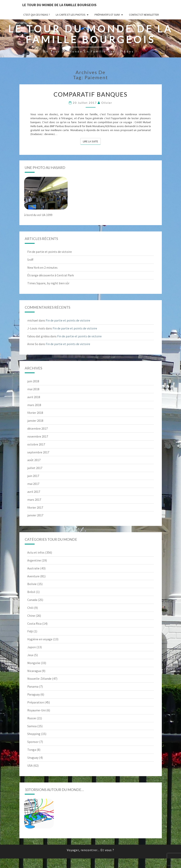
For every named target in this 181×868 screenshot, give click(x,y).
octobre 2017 (36, 444)
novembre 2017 (38, 436)
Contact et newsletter (144, 15)
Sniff (30, 260)
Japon (32, 647)
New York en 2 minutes (42, 267)
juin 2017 (33, 476)
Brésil (31, 592)
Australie (33, 568)
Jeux (30, 655)
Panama (33, 686)
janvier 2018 (35, 421)
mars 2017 (34, 500)
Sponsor (33, 742)
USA (30, 765)
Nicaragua (34, 671)
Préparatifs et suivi (107, 15)
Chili (30, 608)
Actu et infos (36, 552)
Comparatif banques (90, 94)
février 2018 (35, 413)
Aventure (33, 576)
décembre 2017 (37, 428)
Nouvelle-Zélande (39, 679)
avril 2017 (34, 492)
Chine (31, 616)
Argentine (34, 560)
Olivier (107, 103)
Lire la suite (92, 141)
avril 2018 (34, 397)
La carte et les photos (71, 15)
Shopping (34, 734)
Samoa (32, 726)
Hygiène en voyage (40, 639)
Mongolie (34, 663)
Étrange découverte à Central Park (51, 275)
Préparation (36, 702)
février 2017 (35, 507)
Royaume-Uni (36, 710)
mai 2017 (33, 484)
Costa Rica (34, 623)
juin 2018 (33, 381)
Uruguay (33, 758)
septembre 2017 (38, 452)
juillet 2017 (35, 468)
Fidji (30, 631)
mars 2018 (34, 405)
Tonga (32, 750)
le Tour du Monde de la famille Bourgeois (59, 5)
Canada (32, 600)
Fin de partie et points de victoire (50, 252)
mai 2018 (33, 389)
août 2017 (34, 460)
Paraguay (34, 694)
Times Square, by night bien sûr (48, 283)
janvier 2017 (35, 515)
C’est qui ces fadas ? (37, 15)
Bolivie (32, 584)
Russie (32, 718)
